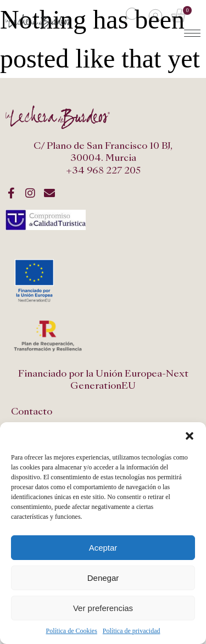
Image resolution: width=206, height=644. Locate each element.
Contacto (32, 411)
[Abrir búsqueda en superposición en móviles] (130, 15)
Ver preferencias (103, 608)
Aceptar (103, 548)
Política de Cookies (72, 631)
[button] (190, 436)
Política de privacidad (132, 631)
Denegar (103, 578)
